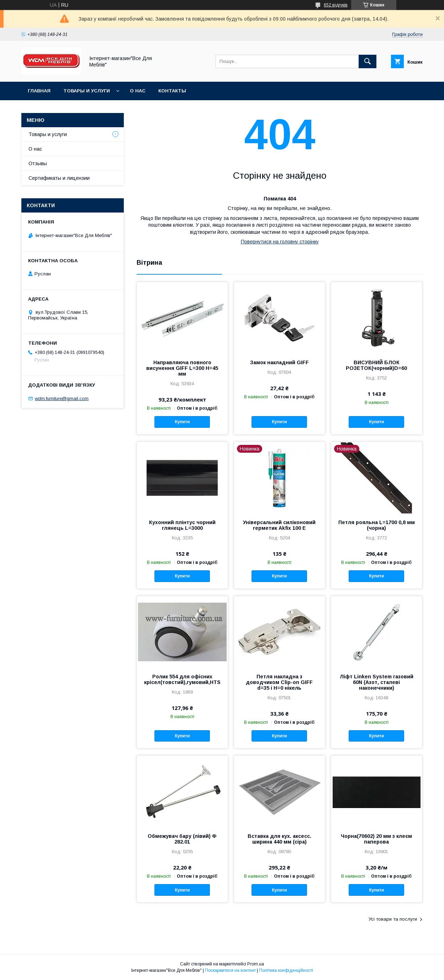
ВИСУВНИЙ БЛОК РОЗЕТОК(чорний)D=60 (376, 365)
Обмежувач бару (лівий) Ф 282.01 (182, 839)
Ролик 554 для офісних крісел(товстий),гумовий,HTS (182, 679)
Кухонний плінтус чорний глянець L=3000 (182, 525)
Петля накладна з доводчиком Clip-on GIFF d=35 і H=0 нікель (279, 682)
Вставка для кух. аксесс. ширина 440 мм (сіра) (279, 839)
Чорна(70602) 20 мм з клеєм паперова (376, 839)
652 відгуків (336, 5)
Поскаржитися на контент (230, 970)
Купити (182, 422)
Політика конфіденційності (286, 970)
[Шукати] (368, 61)
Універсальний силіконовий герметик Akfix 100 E (279, 525)
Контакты (172, 91)
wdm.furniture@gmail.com (62, 399)
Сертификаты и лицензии (59, 178)
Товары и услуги (87, 91)
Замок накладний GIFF (279, 362)
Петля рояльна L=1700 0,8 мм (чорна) (377, 525)
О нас (138, 91)
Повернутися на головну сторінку (280, 242)
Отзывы (38, 163)
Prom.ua (256, 964)
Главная (39, 91)
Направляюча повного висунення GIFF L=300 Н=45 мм (182, 368)
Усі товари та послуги (393, 919)
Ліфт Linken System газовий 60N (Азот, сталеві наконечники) (377, 682)
